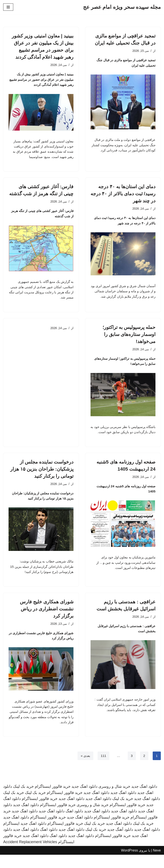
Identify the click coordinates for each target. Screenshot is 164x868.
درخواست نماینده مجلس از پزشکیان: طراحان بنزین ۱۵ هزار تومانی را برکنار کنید (42, 478)
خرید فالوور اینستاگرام (53, 799)
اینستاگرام (11, 837)
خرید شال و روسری (114, 799)
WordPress (130, 863)
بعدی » (84, 769)
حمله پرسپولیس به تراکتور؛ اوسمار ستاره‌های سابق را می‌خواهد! (129, 342)
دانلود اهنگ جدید (144, 799)
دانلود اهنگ (74, 824)
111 (103, 769)
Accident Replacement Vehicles (30, 855)
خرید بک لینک (23, 799)
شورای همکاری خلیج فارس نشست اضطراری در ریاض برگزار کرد (47, 620)
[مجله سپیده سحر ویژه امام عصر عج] (122, 7)
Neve (157, 863)
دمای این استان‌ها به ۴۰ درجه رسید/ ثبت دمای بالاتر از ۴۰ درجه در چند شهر (123, 196)
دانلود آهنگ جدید (120, 843)
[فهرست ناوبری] (8, 7)
